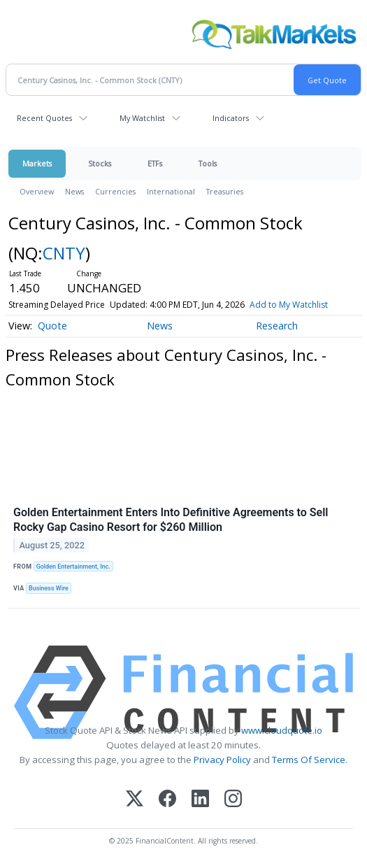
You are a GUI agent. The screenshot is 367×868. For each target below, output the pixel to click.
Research (277, 326)
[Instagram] (233, 800)
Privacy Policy (222, 760)
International (171, 191)
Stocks (100, 163)
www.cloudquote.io (282, 730)
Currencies (115, 191)
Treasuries (225, 191)
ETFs (155, 163)
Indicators (231, 118)
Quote (52, 326)
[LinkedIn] (200, 800)
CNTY (64, 253)
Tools (208, 163)
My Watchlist (142, 118)
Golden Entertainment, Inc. (73, 567)
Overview (37, 191)
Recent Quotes (44, 118)
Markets (37, 163)
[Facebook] (167, 800)
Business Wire (49, 588)
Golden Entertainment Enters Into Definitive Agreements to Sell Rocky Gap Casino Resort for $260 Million (171, 520)
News (74, 191)
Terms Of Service (309, 760)
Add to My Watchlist (289, 305)
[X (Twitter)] (135, 800)
